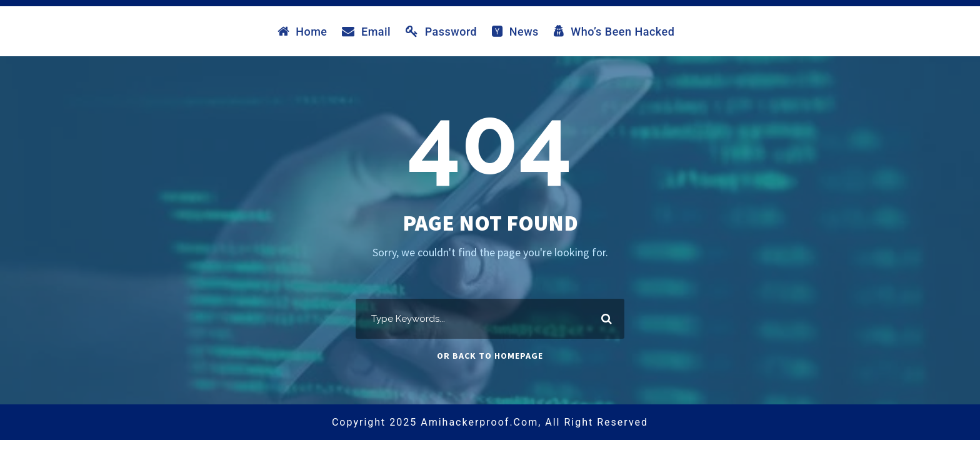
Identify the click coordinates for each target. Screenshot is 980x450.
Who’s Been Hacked (614, 31)
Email (366, 31)
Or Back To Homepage (490, 356)
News (515, 31)
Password (441, 31)
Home (302, 31)
